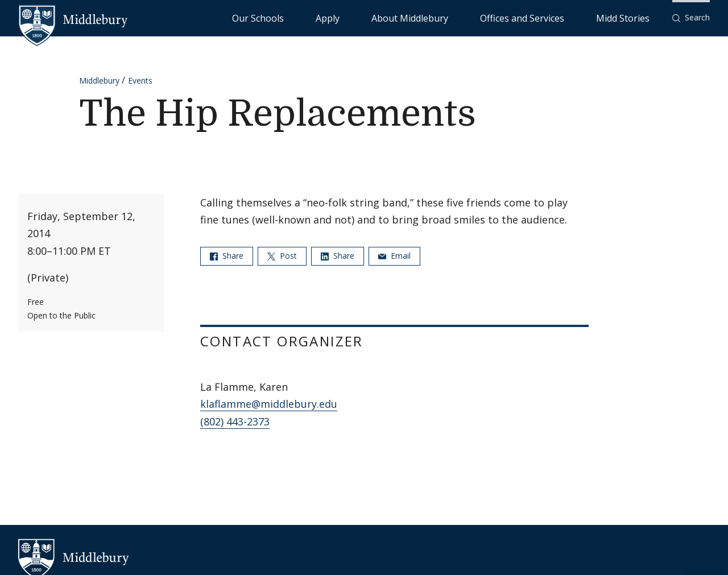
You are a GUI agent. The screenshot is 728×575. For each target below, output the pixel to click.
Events (140, 80)
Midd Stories (635, 17)
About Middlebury (477, 17)
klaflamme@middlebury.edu (269, 404)
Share (227, 256)
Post (282, 256)
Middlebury (99, 80)
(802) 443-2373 (235, 421)
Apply (421, 17)
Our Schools (375, 17)
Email (394, 256)
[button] (691, 18)
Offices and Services (561, 17)
